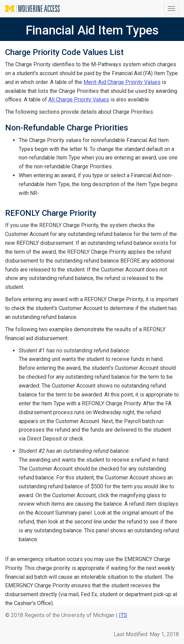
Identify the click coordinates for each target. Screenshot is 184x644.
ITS (123, 615)
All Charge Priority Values (79, 100)
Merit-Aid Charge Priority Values (122, 82)
